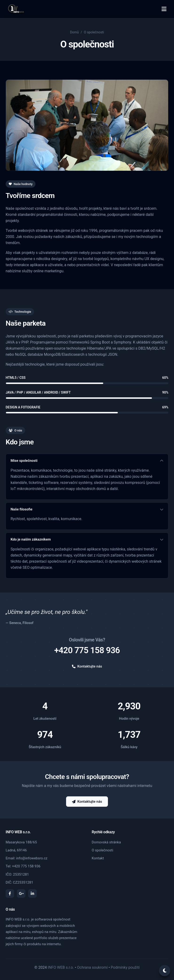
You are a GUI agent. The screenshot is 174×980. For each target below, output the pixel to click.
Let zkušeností (45, 719)
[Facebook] (10, 893)
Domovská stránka (106, 842)
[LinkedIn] (32, 893)
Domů (74, 32)
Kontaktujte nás (87, 666)
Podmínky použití (125, 967)
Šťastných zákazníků (45, 747)
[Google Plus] (21, 893)
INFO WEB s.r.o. (61, 967)
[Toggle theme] (165, 971)
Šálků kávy (129, 747)
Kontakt (98, 858)
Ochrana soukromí (92, 967)
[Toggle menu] (164, 9)
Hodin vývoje (129, 719)
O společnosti (102, 850)
